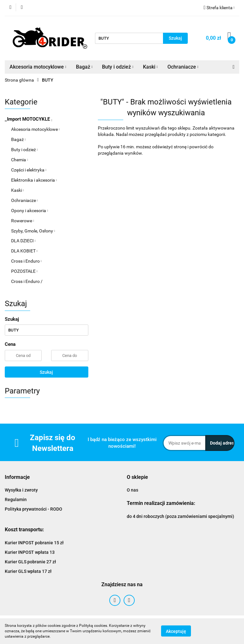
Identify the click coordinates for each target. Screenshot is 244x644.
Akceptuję (176, 631)
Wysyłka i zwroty (21, 490)
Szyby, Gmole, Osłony (33, 231)
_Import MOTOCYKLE (28, 119)
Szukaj (46, 372)
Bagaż (84, 67)
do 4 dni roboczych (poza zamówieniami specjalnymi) (180, 516)
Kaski (150, 67)
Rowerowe (23, 221)
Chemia (20, 160)
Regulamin (16, 500)
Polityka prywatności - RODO (34, 509)
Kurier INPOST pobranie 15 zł (34, 543)
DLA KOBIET (24, 251)
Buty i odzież (118, 67)
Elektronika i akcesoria (34, 180)
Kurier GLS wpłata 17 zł (28, 571)
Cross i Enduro (26, 261)
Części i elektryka (29, 170)
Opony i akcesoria (30, 211)
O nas (132, 490)
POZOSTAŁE (24, 271)
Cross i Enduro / (27, 281)
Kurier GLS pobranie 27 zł (30, 562)
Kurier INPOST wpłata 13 (30, 552)
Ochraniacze (183, 67)
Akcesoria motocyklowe (38, 67)
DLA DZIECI (23, 241)
